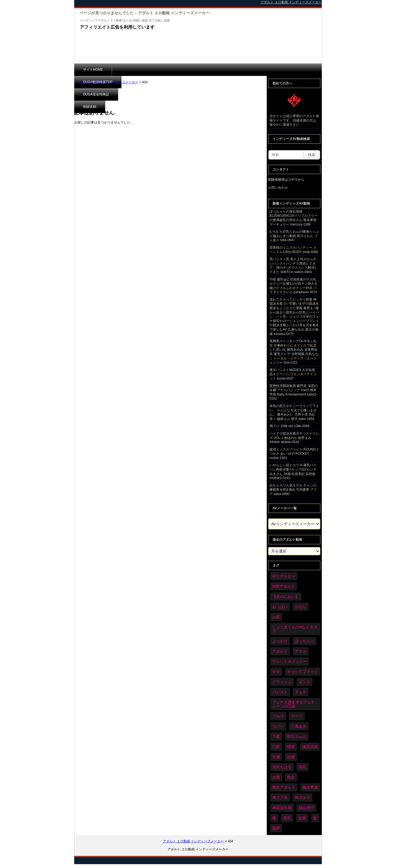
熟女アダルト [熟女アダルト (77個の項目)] (284, 787)
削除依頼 (219, 70)
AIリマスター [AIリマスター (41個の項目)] (284, 576)
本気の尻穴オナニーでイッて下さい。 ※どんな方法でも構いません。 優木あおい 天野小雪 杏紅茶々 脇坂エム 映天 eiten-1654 (294, 412)
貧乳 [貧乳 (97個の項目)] (287, 818)
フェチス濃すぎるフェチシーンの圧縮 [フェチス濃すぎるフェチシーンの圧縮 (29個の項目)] (293, 704)
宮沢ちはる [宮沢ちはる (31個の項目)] (282, 767)
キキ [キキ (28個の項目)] (276, 672)
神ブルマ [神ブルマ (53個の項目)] (302, 798)
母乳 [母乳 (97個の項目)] (302, 767)
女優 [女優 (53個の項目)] (276, 757)
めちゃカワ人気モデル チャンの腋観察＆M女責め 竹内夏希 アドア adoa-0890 (293, 490)
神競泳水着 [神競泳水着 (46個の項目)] (282, 808)
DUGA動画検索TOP (135, 70)
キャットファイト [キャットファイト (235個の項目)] (302, 672)
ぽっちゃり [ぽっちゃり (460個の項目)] (304, 641)
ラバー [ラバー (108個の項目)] (278, 726)
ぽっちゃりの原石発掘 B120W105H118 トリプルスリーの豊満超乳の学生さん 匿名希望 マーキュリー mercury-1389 (294, 218)
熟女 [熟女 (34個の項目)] (291, 777)
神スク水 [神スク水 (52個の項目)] (280, 798)
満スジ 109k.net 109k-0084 (289, 426)
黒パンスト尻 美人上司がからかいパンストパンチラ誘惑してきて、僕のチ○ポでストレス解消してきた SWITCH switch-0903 (294, 266)
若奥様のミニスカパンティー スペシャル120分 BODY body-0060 (294, 250)
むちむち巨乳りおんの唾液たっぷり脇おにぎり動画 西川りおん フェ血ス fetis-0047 (294, 236)
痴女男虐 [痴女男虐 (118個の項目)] (310, 787)
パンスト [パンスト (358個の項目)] (280, 692)
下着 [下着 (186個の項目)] (276, 737)
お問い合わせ (278, 188)
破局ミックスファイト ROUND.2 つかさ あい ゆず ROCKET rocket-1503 (294, 454)
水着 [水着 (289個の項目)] (276, 777)
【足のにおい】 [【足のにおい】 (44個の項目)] (286, 597)
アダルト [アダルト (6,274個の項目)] (280, 651)
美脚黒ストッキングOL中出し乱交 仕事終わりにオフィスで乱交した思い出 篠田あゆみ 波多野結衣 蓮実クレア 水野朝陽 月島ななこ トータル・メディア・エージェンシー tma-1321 (294, 352)
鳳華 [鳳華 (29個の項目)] (276, 828)
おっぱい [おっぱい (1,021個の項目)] (280, 607)
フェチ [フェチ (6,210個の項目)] (301, 692)
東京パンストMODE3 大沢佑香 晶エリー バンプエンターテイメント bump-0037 (293, 374)
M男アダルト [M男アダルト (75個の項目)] (284, 586)
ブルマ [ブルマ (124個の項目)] (278, 716)
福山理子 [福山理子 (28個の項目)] (306, 808)
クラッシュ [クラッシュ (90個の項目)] (282, 682)
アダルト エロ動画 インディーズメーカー (108, 82)
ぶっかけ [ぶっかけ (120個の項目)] (280, 641)
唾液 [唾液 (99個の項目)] (291, 747)
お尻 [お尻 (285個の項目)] (276, 617)
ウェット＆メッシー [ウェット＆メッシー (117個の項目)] (290, 661)
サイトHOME (93, 70)
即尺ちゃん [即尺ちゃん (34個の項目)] (297, 737)
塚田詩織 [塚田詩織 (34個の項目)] (310, 747)
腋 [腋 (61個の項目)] (274, 818)
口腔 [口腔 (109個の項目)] (276, 747)
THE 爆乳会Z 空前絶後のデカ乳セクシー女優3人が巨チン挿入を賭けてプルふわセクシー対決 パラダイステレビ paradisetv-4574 (294, 286)
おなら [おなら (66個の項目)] (301, 607)
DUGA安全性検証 (181, 70)
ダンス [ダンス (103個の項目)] (304, 682)
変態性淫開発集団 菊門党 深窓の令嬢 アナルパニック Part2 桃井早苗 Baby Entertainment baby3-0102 (294, 392)
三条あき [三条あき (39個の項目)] (299, 726)
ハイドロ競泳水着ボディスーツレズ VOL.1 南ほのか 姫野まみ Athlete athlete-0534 (294, 438)
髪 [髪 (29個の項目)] (315, 818)
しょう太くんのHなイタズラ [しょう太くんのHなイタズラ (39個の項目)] (295, 629)
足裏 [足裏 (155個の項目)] (302, 818)
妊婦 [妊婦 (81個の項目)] (291, 757)
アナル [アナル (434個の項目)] (301, 651)
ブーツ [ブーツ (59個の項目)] (297, 716)
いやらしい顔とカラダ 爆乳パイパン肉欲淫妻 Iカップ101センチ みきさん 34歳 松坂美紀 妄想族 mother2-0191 (293, 472)
